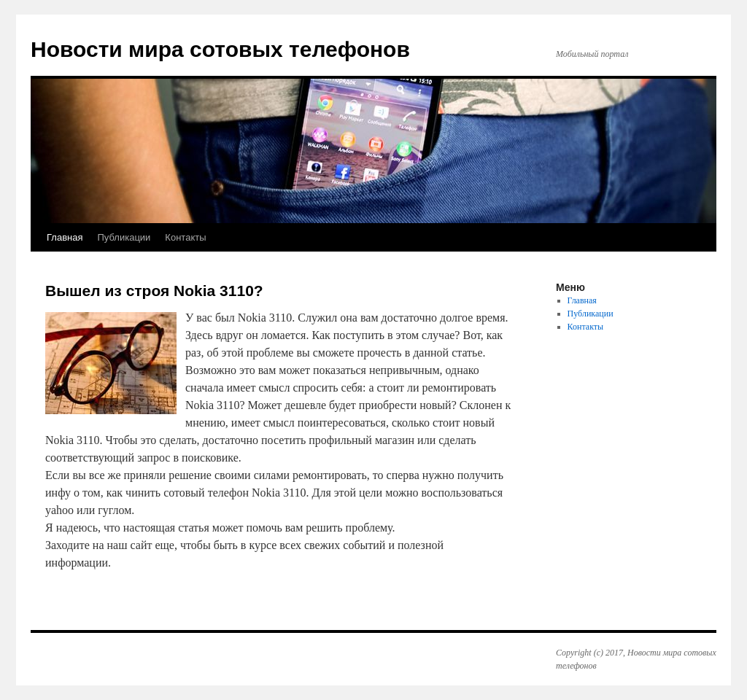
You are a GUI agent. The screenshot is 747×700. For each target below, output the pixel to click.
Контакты (185, 237)
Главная (65, 237)
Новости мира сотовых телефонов (220, 49)
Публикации (124, 237)
